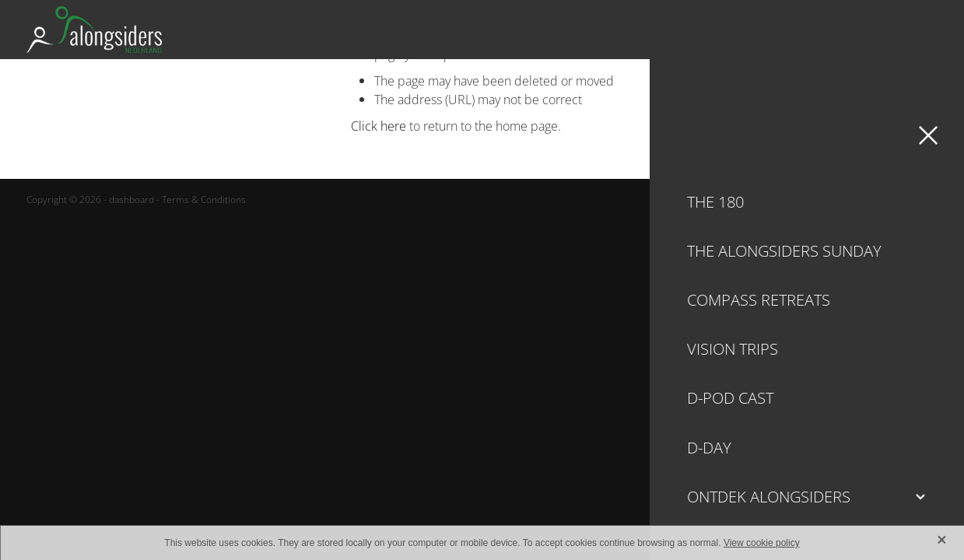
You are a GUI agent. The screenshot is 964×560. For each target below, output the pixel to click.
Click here (379, 126)
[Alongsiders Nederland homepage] (368, 30)
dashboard (131, 199)
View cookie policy (762, 543)
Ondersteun (836, 30)
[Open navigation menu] (919, 30)
